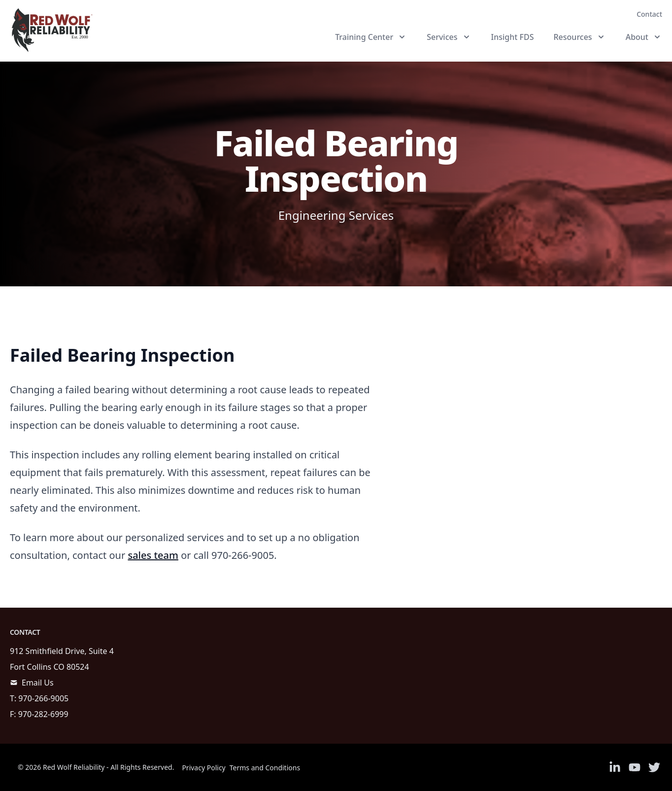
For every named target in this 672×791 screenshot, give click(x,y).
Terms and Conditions (265, 768)
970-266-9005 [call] (43, 698)
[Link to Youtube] (635, 767)
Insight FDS (513, 37)
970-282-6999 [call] (43, 714)
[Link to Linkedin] (615, 767)
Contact (649, 14)
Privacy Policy (203, 768)
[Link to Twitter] (654, 767)
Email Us (38, 683)
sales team (153, 555)
